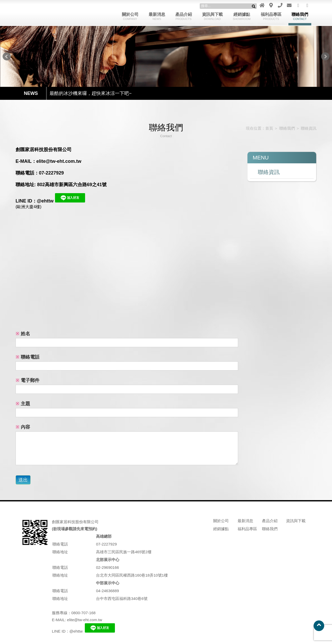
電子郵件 (27, 380)
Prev (7, 57)
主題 (23, 404)
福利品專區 (271, 16)
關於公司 (130, 16)
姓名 (23, 334)
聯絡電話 (27, 357)
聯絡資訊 (304, 128)
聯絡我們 (300, 16)
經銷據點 (242, 16)
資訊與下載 (212, 16)
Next (325, 57)
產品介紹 (184, 16)
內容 (23, 427)
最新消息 (157, 16)
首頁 (266, 128)
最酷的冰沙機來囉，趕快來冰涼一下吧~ (91, 93)
